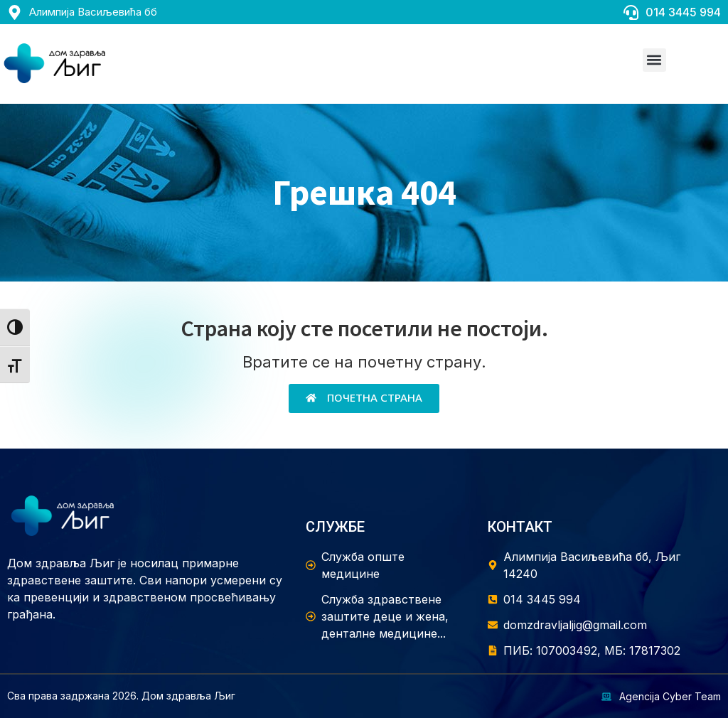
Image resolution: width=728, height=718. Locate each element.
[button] (654, 60)
